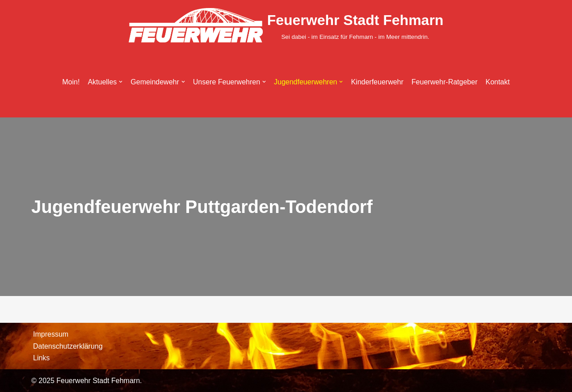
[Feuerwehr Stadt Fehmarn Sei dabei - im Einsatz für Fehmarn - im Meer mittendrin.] (286, 25)
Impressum (51, 334)
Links (41, 358)
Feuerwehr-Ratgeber (445, 82)
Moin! (71, 82)
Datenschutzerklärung (68, 346)
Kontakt (498, 82)
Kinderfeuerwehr (377, 82)
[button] (121, 82)
